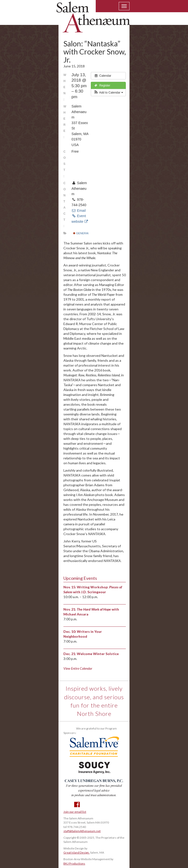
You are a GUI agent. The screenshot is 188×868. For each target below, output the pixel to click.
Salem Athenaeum (93, 20)
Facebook (77, 804)
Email (79, 211)
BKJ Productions (74, 863)
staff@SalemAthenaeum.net (82, 831)
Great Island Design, (76, 852)
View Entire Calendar (78, 668)
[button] (108, 93)
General (81, 233)
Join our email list (75, 812)
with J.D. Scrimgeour (89, 592)
